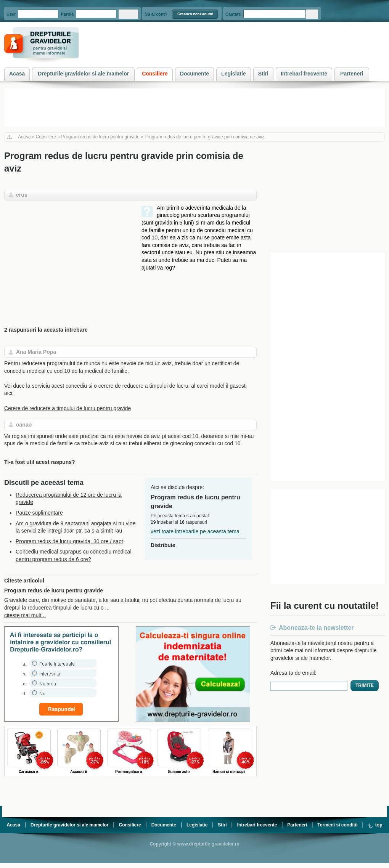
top (375, 825)
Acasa (24, 137)
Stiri (222, 825)
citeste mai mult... (25, 615)
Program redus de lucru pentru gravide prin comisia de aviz (204, 137)
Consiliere (46, 137)
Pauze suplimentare (39, 513)
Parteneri (297, 825)
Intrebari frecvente (257, 825)
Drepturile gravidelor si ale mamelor (70, 825)
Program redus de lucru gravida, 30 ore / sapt (69, 541)
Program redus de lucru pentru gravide (100, 137)
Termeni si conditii (337, 825)
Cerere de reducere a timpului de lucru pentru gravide (68, 408)
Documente (164, 825)
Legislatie (197, 825)
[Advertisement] (68, 258)
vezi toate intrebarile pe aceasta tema (195, 531)
